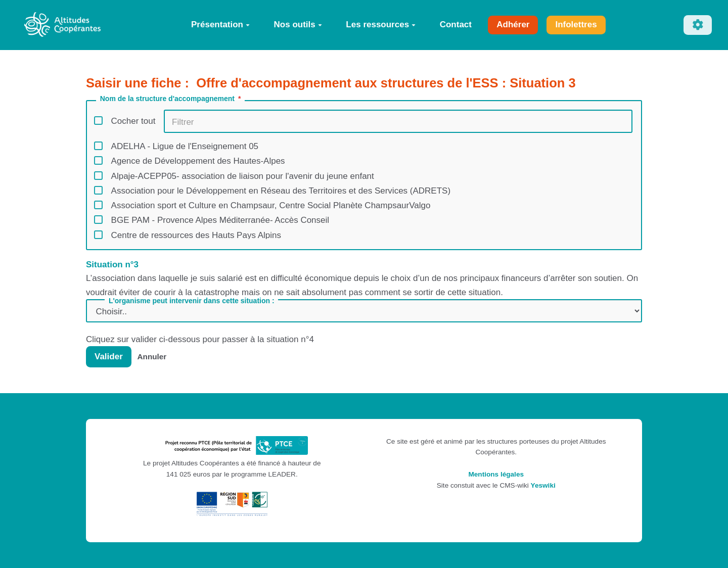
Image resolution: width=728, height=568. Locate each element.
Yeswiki (543, 485)
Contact (456, 25)
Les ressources (381, 25)
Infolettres (576, 25)
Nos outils (298, 25)
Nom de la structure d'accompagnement (171, 99)
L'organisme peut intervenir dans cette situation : (192, 301)
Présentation (220, 25)
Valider (109, 357)
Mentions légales (496, 474)
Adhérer (513, 25)
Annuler (152, 357)
